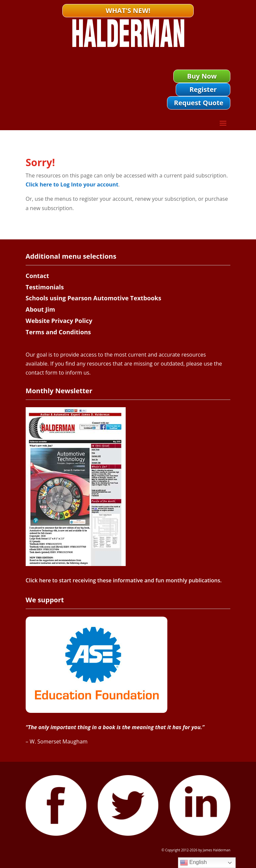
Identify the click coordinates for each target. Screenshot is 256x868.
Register (203, 89)
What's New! (128, 10)
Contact (37, 276)
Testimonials (45, 287)
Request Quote (199, 103)
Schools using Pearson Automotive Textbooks (93, 298)
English (193, 863)
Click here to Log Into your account (72, 184)
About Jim (40, 309)
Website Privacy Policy (59, 321)
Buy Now (202, 76)
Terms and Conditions (58, 332)
